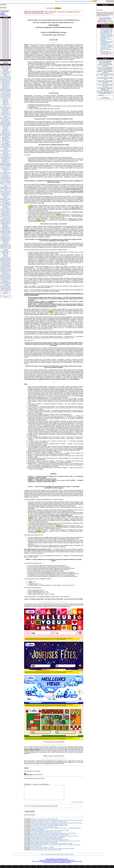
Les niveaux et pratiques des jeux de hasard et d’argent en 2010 (6, 188)
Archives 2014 (6, 36)
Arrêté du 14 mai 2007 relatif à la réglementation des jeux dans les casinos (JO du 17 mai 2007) (6, 274)
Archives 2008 (6, 44)
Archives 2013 (6, 37)
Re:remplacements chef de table (105, 74)
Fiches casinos (66, 1)
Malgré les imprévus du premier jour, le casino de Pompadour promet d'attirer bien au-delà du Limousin (107, 35)
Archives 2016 (6, 33)
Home (56, 1)
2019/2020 (6, 63)
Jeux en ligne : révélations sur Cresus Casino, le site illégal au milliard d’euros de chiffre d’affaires (54, 836)
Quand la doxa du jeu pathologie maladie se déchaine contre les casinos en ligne (50, 837)
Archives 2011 (6, 40)
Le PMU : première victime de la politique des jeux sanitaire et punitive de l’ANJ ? (50, 842)
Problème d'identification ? (4, 14)
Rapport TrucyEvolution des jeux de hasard (6, 295)
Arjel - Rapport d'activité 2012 (6, 137)
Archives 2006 (6, 47)
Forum (60, 1)
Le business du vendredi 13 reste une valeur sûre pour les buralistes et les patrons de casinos (53, 851)
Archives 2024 (6, 22)
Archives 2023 (6, 23)
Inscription (3, 13)
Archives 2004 (6, 50)
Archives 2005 (6, 49)
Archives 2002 (6, 53)
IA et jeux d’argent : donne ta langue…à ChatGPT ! (43, 850)
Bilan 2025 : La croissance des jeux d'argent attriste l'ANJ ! (45, 822)
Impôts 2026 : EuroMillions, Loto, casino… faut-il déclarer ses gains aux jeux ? (49, 824)
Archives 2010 (6, 42)
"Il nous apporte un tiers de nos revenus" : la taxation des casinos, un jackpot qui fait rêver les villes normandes (107, 47)
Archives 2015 (6, 35)
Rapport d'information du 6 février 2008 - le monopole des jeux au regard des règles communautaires (6, 262)
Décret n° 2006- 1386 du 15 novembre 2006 (6, 291)
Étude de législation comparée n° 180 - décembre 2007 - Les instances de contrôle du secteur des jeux (6, 268)
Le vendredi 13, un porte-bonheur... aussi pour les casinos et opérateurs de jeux (49, 828)
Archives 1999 (6, 57)
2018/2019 (6, 62)
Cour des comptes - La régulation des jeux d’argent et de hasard (6, 74)
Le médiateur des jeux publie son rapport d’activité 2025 (107, 53)
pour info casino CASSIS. (104, 64)
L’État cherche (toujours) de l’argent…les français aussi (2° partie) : (47, 853)
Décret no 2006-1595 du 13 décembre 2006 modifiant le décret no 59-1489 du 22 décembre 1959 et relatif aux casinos (6, 286)
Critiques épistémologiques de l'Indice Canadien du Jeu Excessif (46, 835)
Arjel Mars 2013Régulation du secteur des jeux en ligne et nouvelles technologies (5, 141)
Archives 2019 (6, 29)
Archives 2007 (6, 46)
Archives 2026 (6, 19)
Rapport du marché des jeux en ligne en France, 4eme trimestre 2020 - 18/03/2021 (6, 68)
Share (26, 768)
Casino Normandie (105, 18)
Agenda (72, 1)
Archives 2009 (6, 43)
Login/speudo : (4, 4)
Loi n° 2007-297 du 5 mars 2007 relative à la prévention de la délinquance (6, 280)
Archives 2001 (6, 54)
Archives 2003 (6, 52)
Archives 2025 (6, 20)
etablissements (102, 20)
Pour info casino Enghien (104, 70)
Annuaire (85, 1)
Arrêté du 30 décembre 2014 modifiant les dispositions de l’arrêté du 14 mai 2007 (6, 103)
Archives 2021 (6, 26)
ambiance (107, 23)
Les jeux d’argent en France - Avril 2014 (5, 125)
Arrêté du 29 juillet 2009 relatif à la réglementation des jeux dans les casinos (6, 230)
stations (105, 22)
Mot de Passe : (4, 8)
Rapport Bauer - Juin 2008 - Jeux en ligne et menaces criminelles (6, 249)
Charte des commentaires (77, 805)
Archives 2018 (6, 30)
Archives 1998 (6, 59)
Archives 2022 (6, 25)
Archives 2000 (6, 56)
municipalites (100, 23)
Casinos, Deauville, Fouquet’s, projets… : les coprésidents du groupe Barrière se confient (52, 846)
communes (110, 20)
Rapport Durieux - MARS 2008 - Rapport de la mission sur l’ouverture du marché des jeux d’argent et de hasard (6, 255)
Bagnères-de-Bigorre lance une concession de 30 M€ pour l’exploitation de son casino (107, 30)
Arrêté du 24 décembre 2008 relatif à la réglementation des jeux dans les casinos (6, 243)
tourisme (100, 22)
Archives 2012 (6, 39)
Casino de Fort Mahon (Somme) (105, 87)
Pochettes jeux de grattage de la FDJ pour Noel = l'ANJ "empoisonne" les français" (50, 833)
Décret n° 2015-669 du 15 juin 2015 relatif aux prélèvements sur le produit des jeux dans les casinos (5, 79)
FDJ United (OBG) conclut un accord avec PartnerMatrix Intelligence (47, 841)
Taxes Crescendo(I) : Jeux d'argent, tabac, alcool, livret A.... (45, 830)
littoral (111, 23)
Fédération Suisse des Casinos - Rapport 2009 (6, 225)
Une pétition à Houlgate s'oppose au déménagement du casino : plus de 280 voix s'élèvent (107, 41)
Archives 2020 (6, 27)
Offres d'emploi (78, 1)
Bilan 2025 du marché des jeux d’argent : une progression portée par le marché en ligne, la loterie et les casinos (57, 823)
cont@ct (90, 1)
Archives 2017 (6, 32)
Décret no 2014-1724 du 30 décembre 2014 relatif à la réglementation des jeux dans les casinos (6, 120)
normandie (110, 22)
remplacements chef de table (104, 81)
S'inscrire (28, 809)
